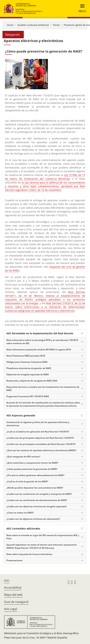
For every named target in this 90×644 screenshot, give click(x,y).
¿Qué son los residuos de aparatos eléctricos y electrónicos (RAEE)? (41, 450)
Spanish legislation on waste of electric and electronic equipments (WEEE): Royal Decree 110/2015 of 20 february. (42, 546)
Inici (7, 580)
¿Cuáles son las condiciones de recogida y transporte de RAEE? (39, 494)
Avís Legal (11, 609)
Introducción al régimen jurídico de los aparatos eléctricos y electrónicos (38, 424)
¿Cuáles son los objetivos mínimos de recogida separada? (37, 506)
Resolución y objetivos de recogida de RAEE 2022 (32, 381)
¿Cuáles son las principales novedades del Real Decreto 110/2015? (41, 444)
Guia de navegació (16, 602)
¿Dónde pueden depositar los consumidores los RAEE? (35, 488)
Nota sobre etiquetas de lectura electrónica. (29, 554)
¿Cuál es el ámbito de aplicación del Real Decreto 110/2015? (38, 432)
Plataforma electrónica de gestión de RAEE (29, 368)
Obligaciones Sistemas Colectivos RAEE (27, 362)
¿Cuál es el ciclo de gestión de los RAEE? (27, 481)
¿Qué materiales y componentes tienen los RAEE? (32, 463)
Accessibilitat (13, 588)
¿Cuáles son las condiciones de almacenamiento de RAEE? (37, 500)
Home (10, 25)
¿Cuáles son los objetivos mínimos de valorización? (33, 519)
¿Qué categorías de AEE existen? (23, 457)
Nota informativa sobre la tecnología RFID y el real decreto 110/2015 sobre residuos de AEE (42, 342)
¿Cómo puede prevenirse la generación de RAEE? (32, 469)
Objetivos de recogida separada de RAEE (28, 374)
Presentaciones (14, 560)
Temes (56, 25)
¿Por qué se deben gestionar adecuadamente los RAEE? (35, 475)
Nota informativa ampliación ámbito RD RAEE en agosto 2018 (39, 350)
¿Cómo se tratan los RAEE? (20, 513)
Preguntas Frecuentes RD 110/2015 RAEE (28, 396)
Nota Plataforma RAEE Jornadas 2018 (26, 356)
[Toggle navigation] (81, 8)
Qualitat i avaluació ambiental (33, 25)
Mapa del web (13, 595)
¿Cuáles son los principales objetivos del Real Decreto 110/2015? (40, 438)
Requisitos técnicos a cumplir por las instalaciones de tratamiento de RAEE (43, 389)
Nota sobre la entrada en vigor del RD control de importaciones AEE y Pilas (43, 537)
